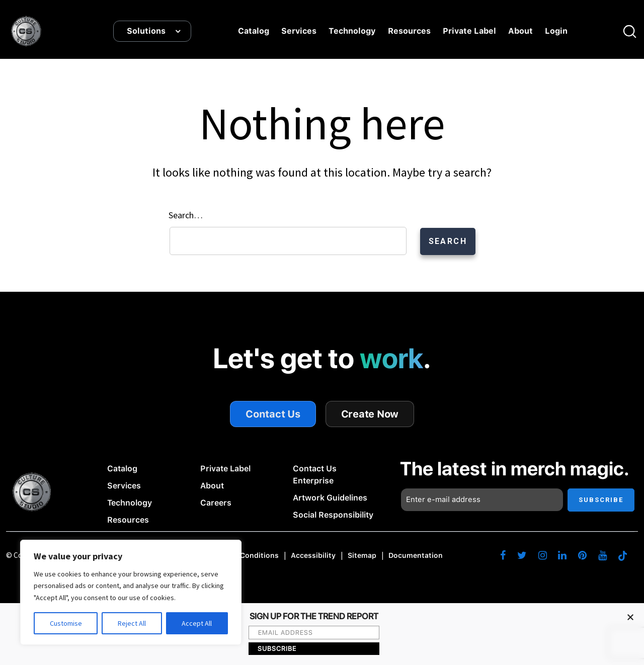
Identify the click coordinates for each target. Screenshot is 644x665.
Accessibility (313, 556)
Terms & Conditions (244, 556)
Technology (352, 31)
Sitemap (362, 556)
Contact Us (273, 414)
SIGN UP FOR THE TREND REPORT (314, 617)
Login (556, 31)
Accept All (197, 623)
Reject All (132, 623)
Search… (186, 215)
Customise (66, 623)
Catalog (254, 31)
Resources (409, 31)
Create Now (370, 414)
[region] (131, 592)
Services (299, 31)
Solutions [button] (146, 31)
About (520, 31)
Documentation (416, 556)
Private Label (469, 31)
